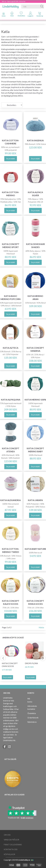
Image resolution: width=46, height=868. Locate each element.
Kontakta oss (11, 849)
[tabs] (40, 15)
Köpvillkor (9, 854)
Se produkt (7, 677)
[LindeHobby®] (11, 6)
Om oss (7, 835)
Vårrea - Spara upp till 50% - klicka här (14, 1)
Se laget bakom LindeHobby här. (10, 738)
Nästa (41, 627)
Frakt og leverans (13, 845)
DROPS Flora (31, 663)
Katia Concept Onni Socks (10, 665)
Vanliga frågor (11, 840)
